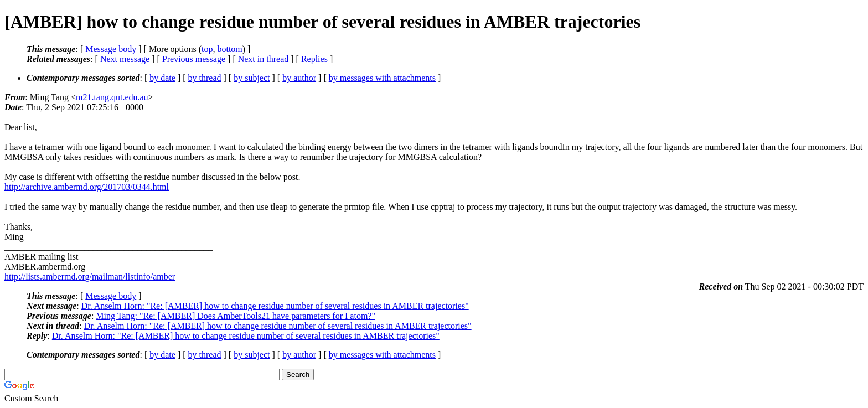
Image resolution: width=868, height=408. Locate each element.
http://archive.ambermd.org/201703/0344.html (87, 187)
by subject (252, 78)
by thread (205, 78)
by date (162, 78)
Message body (111, 49)
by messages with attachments (382, 78)
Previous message (194, 59)
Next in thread (263, 59)
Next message (125, 59)
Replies (314, 59)
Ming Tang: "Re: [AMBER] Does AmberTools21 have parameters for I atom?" (236, 316)
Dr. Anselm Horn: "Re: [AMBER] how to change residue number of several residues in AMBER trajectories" (275, 306)
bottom (229, 49)
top (207, 49)
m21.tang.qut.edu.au (112, 97)
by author (299, 78)
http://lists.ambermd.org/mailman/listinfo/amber (90, 277)
